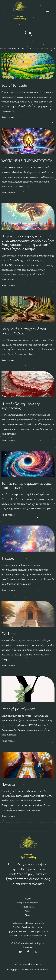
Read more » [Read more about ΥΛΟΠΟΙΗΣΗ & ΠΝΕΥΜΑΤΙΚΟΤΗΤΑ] (9, 192)
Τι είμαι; (8, 558)
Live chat (28, 947)
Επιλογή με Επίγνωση (18, 709)
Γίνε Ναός (9, 634)
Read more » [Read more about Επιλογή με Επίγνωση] (9, 741)
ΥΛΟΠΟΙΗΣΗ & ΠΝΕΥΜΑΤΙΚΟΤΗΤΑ (27, 161)
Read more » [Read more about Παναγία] (9, 816)
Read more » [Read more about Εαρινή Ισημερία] (9, 117)
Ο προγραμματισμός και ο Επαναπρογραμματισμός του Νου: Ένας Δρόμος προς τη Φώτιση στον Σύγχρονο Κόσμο (28, 242)
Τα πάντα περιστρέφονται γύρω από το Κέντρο (27, 485)
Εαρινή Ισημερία (14, 85)
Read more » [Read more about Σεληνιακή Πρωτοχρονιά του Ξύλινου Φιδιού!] (9, 360)
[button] (47, 11)
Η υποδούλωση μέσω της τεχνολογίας (21, 406)
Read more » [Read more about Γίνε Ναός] (9, 665)
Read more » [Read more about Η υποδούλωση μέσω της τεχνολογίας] (9, 440)
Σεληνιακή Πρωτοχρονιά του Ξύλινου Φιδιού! (24, 331)
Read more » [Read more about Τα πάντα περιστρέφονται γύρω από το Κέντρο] (9, 515)
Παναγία (8, 784)
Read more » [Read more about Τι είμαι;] (9, 590)
